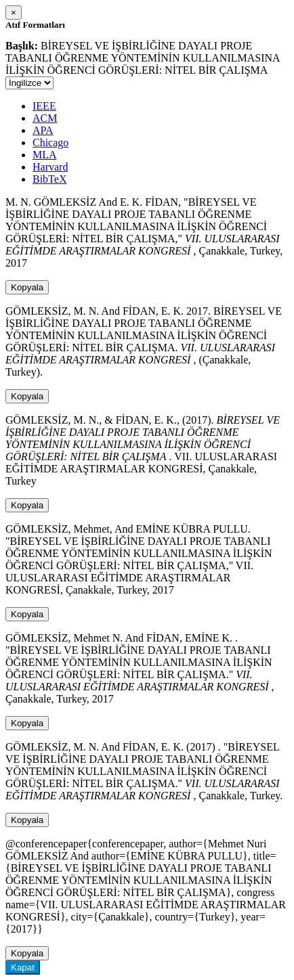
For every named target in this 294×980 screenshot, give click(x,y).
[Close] (14, 13)
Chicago (50, 142)
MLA (45, 155)
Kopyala (27, 287)
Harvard (50, 167)
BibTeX (49, 179)
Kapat (23, 967)
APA (43, 130)
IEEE (44, 106)
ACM (45, 118)
